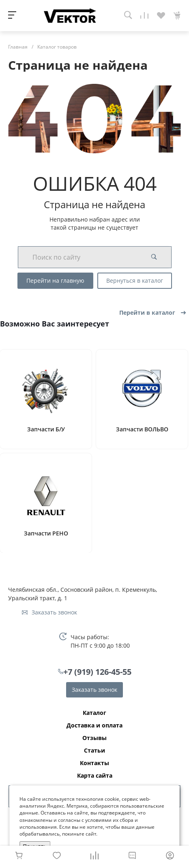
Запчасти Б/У (46, 429)
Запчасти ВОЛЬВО (142, 429)
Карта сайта (95, 776)
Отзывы (94, 738)
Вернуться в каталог (135, 280)
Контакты (94, 763)
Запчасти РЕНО (46, 533)
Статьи (94, 751)
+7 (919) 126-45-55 (97, 672)
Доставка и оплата (94, 725)
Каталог (94, 713)
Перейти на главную (55, 280)
